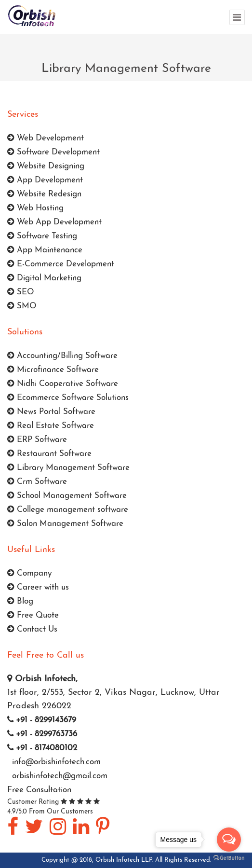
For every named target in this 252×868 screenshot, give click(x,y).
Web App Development (54, 222)
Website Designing (46, 166)
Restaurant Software (49, 454)
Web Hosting (35, 208)
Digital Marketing (44, 278)
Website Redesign (44, 194)
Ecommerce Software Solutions (68, 398)
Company (29, 573)
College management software (68, 510)
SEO (21, 292)
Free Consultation (39, 790)
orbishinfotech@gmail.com (59, 776)
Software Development (53, 152)
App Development (45, 180)
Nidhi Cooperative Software (63, 384)
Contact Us (32, 629)
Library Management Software (68, 468)
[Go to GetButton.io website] (229, 858)
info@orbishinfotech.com (55, 762)
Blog (20, 601)
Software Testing (42, 236)
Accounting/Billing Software (62, 356)
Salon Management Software (65, 524)
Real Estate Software (51, 426)
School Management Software (67, 496)
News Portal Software (51, 412)
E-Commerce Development (61, 264)
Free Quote (33, 615)
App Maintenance (45, 250)
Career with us (38, 587)
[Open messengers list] (229, 840)
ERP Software (37, 440)
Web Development (46, 138)
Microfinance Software (53, 370)
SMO (22, 306)
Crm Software (37, 482)
